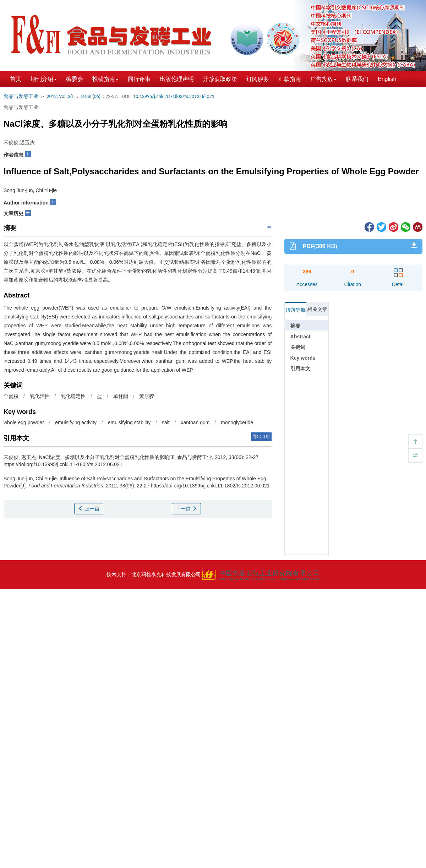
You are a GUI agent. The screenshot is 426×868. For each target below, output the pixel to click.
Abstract (301, 337)
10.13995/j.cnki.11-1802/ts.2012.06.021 (174, 96)
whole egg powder (24, 422)
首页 (16, 79)
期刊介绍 (44, 79)
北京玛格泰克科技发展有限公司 (166, 574)
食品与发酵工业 (21, 96)
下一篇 (186, 509)
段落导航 (296, 310)
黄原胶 (147, 396)
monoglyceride (237, 422)
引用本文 (300, 369)
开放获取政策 (220, 79)
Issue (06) (91, 96)
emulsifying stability (129, 422)
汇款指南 (290, 79)
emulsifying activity (76, 422)
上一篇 (89, 509)
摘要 (295, 326)
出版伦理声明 (177, 79)
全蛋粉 (11, 396)
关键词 (298, 347)
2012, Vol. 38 (60, 96)
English (387, 79)
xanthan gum (195, 422)
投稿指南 (105, 79)
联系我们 (357, 79)
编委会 (75, 79)
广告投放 (323, 79)
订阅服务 (258, 79)
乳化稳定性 (73, 396)
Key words (303, 358)
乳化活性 (40, 396)
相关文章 (317, 309)
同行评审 (139, 79)
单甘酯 (121, 396)
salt (166, 422)
